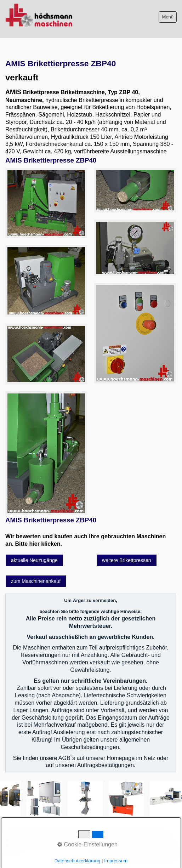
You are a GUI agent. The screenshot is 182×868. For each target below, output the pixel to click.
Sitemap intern (100, 838)
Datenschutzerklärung (143, 838)
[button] (34, 560)
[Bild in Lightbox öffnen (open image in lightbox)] (46, 203)
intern (11, 846)
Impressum (68, 838)
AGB (10, 838)
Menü (168, 17)
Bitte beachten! (36, 838)
